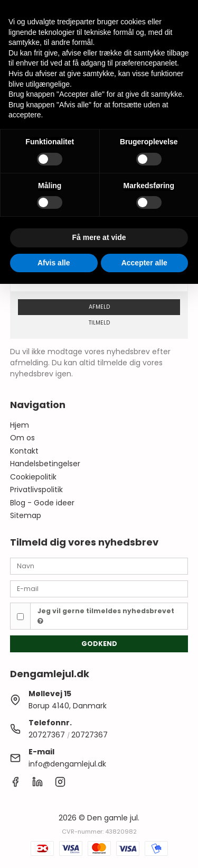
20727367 (47, 735)
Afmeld (99, 307)
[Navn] (99, 566)
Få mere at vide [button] (99, 237)
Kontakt (24, 451)
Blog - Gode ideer (42, 503)
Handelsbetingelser (45, 464)
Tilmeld (99, 323)
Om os (22, 438)
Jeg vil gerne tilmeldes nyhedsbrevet (106, 615)
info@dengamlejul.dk (67, 764)
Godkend (99, 644)
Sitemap (26, 515)
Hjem (20, 425)
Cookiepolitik (33, 477)
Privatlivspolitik (36, 490)
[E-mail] (99, 588)
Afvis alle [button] (54, 263)
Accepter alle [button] (144, 263)
